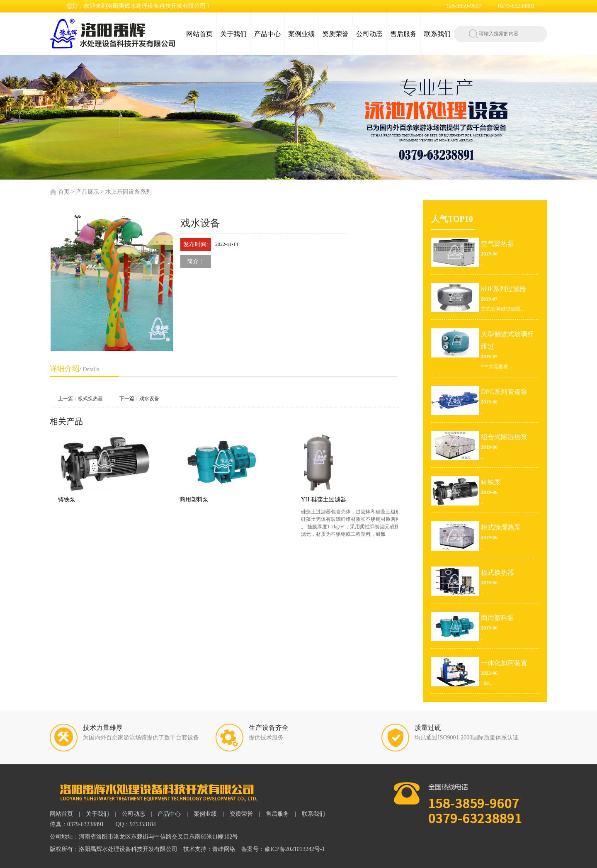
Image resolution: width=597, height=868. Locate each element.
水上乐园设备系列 (129, 192)
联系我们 (437, 34)
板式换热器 (90, 399)
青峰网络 (224, 849)
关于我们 (233, 34)
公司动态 (369, 34)
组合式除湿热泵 (504, 437)
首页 (64, 192)
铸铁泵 (73, 500)
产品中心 (267, 34)
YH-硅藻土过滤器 (329, 500)
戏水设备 (149, 399)
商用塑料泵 (200, 500)
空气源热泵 (498, 244)
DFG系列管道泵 (504, 392)
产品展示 (87, 192)
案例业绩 (301, 34)
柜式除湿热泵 (501, 527)
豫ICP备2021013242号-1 (295, 849)
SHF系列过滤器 (504, 289)
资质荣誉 (335, 34)
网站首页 (199, 34)
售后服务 (403, 34)
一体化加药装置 (504, 663)
